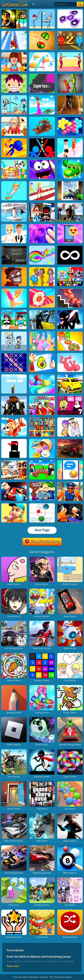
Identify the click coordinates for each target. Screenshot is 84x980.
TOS (51, 977)
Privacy (57, 977)
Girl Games (34, 977)
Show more (13, 966)
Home (15, 977)
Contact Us (44, 977)
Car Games (67, 977)
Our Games (23, 977)
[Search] (65, 4)
